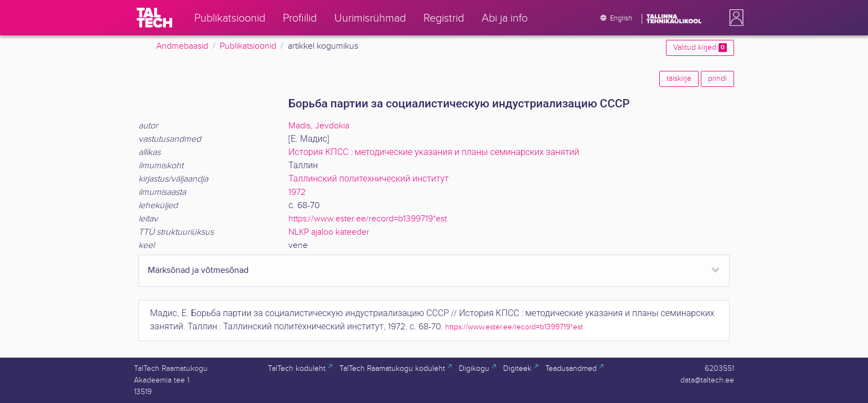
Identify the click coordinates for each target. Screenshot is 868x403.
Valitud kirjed (700, 48)
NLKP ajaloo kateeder (329, 232)
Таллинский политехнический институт (369, 179)
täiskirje (679, 79)
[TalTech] (154, 18)
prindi (717, 79)
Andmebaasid (182, 46)
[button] (734, 18)
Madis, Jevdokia (319, 126)
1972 (297, 192)
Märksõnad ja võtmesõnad (198, 270)
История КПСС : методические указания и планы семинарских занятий (434, 153)
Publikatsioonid (248, 46)
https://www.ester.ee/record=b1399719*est (368, 219)
